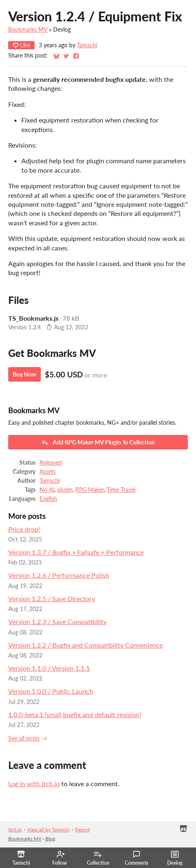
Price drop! (24, 529)
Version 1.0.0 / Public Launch (51, 691)
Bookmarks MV (28, 30)
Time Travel (121, 490)
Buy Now (24, 374)
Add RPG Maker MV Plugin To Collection (98, 442)
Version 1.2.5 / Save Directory (52, 598)
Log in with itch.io (34, 784)
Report (82, 830)
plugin (65, 490)
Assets (48, 472)
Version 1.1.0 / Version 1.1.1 (49, 668)
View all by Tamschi (48, 830)
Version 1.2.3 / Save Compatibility (57, 621)
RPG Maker (90, 490)
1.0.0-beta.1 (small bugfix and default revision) (75, 714)
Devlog (175, 858)
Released (51, 463)
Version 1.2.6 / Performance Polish (59, 575)
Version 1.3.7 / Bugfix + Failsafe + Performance (76, 552)
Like (21, 45)
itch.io (15, 830)
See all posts (24, 738)
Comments (136, 858)
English (48, 499)
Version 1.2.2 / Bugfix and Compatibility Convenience (85, 645)
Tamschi (87, 45)
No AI (47, 490)
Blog (50, 839)
